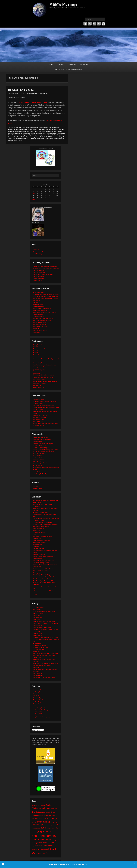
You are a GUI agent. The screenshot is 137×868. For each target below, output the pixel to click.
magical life (34, 133)
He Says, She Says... (20, 128)
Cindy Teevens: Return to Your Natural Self (46, 518)
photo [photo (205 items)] (36, 836)
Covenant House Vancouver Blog (43, 523)
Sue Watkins (49, 137)
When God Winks (59, 139)
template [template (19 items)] (45, 850)
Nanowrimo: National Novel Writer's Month (46, 637)
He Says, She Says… (21, 90)
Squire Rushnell (40, 137)
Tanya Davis (37, 651)
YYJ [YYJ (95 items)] (47, 853)
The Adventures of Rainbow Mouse (46, 718)
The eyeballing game (39, 325)
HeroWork (36, 357)
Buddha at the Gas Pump (41, 512)
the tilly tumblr (37, 657)
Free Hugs (38, 702)
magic (28, 133)
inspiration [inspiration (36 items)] (55, 828)
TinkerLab (36, 329)
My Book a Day (38, 633)
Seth (9, 137)
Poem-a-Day (37, 643)
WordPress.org (38, 254)
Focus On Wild (38, 442)
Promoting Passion (39, 460)
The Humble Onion (39, 419)
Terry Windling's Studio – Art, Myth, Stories (46, 653)
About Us (61, 64)
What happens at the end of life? (43, 591)
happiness (20, 131)
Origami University (39, 317)
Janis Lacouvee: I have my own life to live (46, 621)
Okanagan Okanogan (40, 369)
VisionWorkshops (38, 472)
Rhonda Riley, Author (39, 645)
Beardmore (22, 129)
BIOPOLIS (36, 347)
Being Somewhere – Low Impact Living (45, 345)
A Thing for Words (39, 607)
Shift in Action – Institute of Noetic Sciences (46, 569)
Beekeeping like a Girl (40, 399)
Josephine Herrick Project (41, 448)
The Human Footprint (40, 379)
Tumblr (99, 24)
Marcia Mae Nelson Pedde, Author (43, 274)
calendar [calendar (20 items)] (43, 815)
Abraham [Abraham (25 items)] (35, 805)
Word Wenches (38, 674)
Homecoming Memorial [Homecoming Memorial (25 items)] (51, 825)
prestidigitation (30, 135)
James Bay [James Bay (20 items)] (35, 832)
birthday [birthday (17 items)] (48, 812)
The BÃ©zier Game (39, 466)
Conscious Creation (39, 521)
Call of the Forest (38, 351)
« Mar (34, 199)
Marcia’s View (51, 121)
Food (35, 694)
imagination (17, 133)
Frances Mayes (38, 617)
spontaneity (31, 137)
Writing (36, 128)
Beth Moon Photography (40, 438)
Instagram (103, 24)
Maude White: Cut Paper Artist (42, 308)
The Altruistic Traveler (40, 417)
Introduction (37, 696)
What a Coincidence (47, 139)
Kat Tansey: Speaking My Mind (42, 537)
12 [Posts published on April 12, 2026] (34, 193)
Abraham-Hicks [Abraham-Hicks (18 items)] (42, 805)
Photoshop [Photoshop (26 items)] (53, 840)
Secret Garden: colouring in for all (43, 318)
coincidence (30, 129)
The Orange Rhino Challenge (42, 575)
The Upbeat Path (38, 421)
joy (22, 133)
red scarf (45, 135)
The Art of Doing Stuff (40, 322)
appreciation (12, 129)
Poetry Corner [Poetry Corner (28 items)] (42, 843)
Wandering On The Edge (41, 474)
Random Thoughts (39, 700)
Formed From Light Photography (43, 444)
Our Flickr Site (37, 456)
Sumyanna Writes (38, 464)
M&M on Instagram (39, 270)
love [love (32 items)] (52, 832)
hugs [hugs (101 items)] (43, 828)
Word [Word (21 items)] (43, 854)
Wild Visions (37, 333)
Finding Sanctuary (39, 529)
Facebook (85, 24)
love (24, 133)
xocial (35, 595)
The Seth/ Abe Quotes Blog (41, 579)
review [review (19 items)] (49, 843)
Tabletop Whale (38, 488)
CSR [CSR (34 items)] (40, 819)
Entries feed (37, 250)
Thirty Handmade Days (40, 327)
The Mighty (36, 573)
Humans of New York (39, 446)
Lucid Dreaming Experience (41, 541)
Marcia (40, 133)
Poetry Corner (39, 716)
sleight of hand (16, 137)
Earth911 (36, 353)
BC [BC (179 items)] (34, 812)
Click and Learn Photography (42, 440)
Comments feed (38, 252)
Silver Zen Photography (40, 462)
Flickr (94, 24)
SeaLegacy (37, 373)
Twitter (90, 24)
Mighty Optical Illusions (40, 310)
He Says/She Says (43, 131)
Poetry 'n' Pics (39, 714)
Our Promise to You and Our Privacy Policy (69, 69)
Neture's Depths (38, 363)
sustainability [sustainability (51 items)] (37, 849)
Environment (37, 690)
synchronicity (58, 137)
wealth (39, 139)
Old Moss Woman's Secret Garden (43, 452)
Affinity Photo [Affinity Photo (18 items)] (54, 808)
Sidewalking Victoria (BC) (41, 415)
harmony (27, 131)
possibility (22, 135)
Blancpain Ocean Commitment (42, 349)
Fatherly (36, 302)
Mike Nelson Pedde (31, 93)
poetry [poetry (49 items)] (34, 843)
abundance (55, 128)
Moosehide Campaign (40, 543)
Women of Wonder (39, 593)
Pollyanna (15, 135)
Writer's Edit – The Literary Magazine (44, 678)
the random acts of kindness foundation (45, 577)
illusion (10, 133)
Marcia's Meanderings (42, 710)
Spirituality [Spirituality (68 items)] (47, 846)
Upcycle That (37, 385)
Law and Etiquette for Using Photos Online (46, 450)
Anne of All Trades (39, 292)
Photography (37, 698)
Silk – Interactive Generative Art (43, 321)
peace (54, 133)
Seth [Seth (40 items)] (52, 843)
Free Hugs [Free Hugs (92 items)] (52, 818)
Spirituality (30, 128)
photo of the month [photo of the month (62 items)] (40, 840)
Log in (35, 248)
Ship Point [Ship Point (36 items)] (38, 846)
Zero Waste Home (39, 387)
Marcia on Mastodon (39, 276)
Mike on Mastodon (39, 278)
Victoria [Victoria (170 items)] (37, 853)
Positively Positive (39, 549)
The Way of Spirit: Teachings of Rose (44, 581)
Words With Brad (38, 676)
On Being (36, 547)
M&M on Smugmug (39, 272)
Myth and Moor (38, 635)
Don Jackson (53, 129)
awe (17, 129)
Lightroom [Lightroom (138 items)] (44, 831)
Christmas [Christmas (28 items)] (35, 819)
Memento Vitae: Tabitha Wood (42, 627)
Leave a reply (43, 93)
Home (51, 64)
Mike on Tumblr (38, 280)
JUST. (35, 535)
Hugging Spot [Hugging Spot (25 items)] (36, 828)
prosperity (38, 135)
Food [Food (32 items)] (44, 819)
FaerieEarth (37, 615)
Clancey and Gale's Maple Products (44, 405)
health (51, 131)
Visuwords (36, 668)
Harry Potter (34, 131)
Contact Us (84, 64)
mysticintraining (38, 545)
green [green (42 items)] (34, 822)
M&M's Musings (63, 4)
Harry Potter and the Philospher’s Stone (33, 102)
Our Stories (72, 64)
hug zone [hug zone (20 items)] (49, 828)
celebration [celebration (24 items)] (49, 815)
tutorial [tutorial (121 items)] (52, 849)
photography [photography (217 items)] (48, 836)
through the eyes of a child (28, 139)
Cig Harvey (36, 609)
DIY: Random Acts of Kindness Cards (44, 611)
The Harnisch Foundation (41, 571)
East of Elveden (38, 355)
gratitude (14, 131)
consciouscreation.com (41, 129)
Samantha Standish (54, 135)
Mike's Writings (47, 133)
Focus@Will (37, 531)
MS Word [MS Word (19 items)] (56, 832)
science (62, 135)
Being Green (39, 692)
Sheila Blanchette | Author (41, 647)
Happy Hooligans (38, 304)
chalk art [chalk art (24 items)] (55, 815)
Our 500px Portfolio (39, 454)
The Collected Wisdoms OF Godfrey (44, 655)
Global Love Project (39, 533)
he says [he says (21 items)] (52, 822)
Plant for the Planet (39, 371)
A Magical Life (47, 128)
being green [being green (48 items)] (41, 812)
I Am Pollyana (58, 131)
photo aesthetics (38, 458)
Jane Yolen (36, 619)
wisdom (10, 141)
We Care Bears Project (40, 331)
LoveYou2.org (37, 539)
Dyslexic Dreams (38, 613)
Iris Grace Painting (39, 306)
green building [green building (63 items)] (43, 822)
